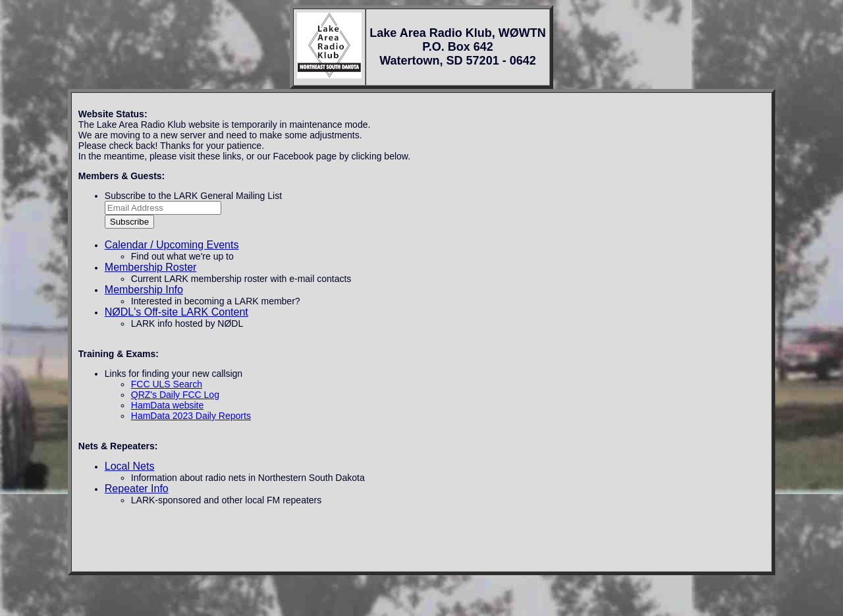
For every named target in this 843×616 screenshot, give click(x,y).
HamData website (168, 405)
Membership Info (144, 290)
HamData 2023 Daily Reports (191, 416)
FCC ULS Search (167, 384)
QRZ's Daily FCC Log (175, 395)
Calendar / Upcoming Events (172, 245)
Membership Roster (151, 267)
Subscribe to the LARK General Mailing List (193, 196)
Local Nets (130, 466)
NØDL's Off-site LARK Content (177, 312)
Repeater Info (137, 489)
